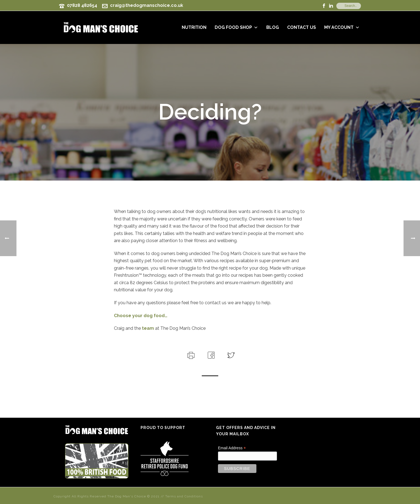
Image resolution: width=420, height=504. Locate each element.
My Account (342, 27)
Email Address (232, 448)
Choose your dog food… (141, 316)
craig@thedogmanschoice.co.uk (147, 5)
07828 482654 (82, 5)
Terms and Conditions (184, 496)
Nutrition (194, 27)
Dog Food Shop (236, 27)
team (147, 328)
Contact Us (302, 27)
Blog (273, 27)
